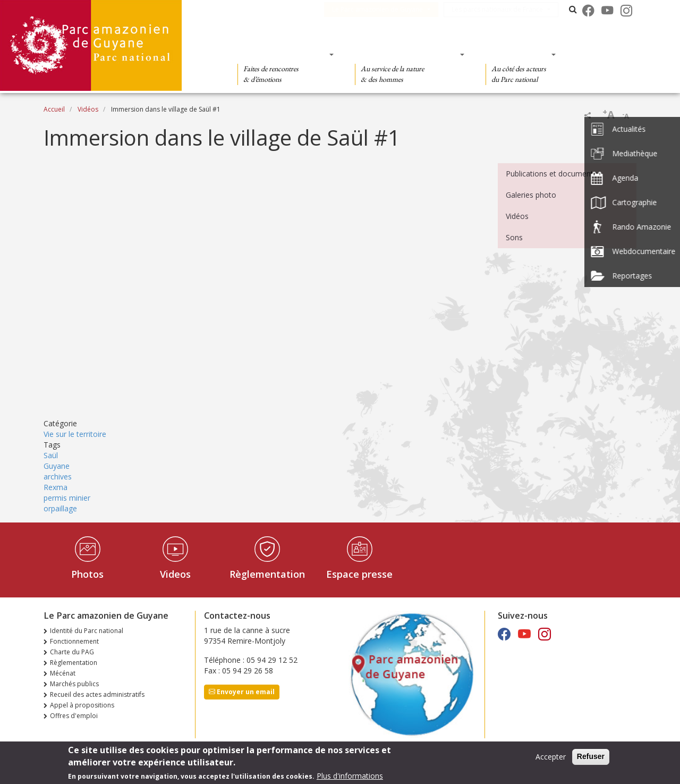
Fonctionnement (74, 641)
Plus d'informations (350, 776)
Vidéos (88, 109)
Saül (51, 455)
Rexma (56, 487)
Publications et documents (551, 174)
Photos (87, 574)
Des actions (517, 54)
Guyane (57, 466)
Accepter (551, 757)
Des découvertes (282, 54)
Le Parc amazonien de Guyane (384, 9)
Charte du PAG (72, 652)
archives (58, 477)
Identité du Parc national (87, 631)
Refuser (591, 756)
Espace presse (359, 574)
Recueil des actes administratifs (97, 694)
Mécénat (63, 673)
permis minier (67, 498)
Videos (175, 574)
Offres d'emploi (74, 716)
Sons (514, 237)
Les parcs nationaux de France (504, 9)
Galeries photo (531, 195)
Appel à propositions (82, 705)
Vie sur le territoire (75, 434)
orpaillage (60, 508)
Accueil (54, 109)
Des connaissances (406, 54)
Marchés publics (74, 684)
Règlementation (267, 574)
